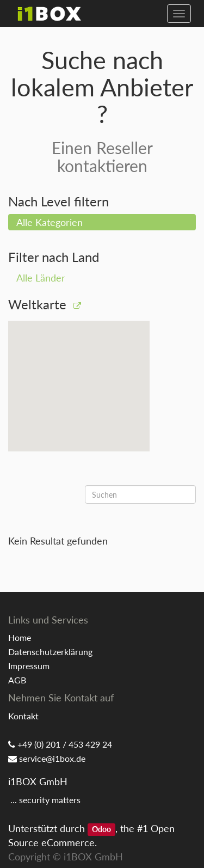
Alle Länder (41, 278)
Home (20, 637)
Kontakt (23, 716)
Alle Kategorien (50, 222)
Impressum (29, 666)
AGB (17, 680)
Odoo (101, 829)
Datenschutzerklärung (50, 652)
